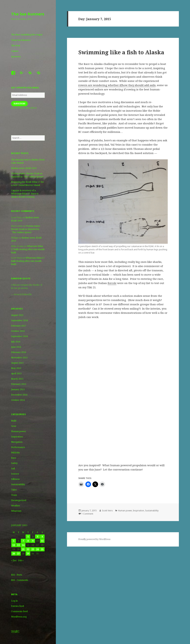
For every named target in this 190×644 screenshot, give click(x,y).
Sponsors (16, 57)
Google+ (15, 631)
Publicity (15, 453)
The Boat (16, 46)
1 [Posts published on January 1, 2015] (28, 537)
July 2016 (16, 342)
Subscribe (19, 104)
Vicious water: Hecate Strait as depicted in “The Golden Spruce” (28, 175)
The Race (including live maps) (27, 35)
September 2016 (20, 336)
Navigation (17, 442)
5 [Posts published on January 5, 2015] (14, 541)
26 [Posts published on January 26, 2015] (14, 554)
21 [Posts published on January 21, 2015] (23, 549)
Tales (14, 490)
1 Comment (87, 514)
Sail (13, 468)
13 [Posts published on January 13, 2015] (18, 545)
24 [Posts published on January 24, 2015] (37, 549)
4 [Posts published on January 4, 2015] (42, 537)
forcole (112, 283)
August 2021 (17, 315)
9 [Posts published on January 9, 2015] (33, 541)
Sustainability (18, 484)
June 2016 (16, 347)
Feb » (21, 560)
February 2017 (19, 326)
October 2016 (18, 331)
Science (15, 474)
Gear (14, 426)
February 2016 (19, 352)
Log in (14, 601)
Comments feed (19, 611)
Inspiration (17, 437)
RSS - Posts (17, 575)
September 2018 (20, 320)
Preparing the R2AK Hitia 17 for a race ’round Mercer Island (27, 184)
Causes (15, 51)
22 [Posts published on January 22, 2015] (28, 549)
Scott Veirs (107, 511)
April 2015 (16, 373)
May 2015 (16, 368)
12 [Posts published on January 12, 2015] (14, 545)
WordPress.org (19, 617)
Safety (14, 463)
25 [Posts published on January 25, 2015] (42, 549)
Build (14, 421)
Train (14, 495)
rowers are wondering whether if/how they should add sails (117, 85)
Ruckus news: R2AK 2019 (24, 168)
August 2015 (17, 363)
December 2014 (19, 395)
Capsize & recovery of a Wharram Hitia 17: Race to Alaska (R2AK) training (25, 194)
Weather (16, 506)
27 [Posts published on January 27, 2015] (18, 554)
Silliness (15, 479)
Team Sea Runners (21, 40)
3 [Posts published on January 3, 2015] (37, 537)
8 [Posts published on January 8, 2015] (28, 541)
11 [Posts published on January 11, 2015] (42, 541)
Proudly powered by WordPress (94, 539)
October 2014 (18, 400)
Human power (19, 431)
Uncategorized (19, 500)
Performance (18, 447)
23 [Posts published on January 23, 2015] (33, 549)
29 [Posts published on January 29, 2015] (28, 554)
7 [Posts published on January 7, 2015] (23, 541)
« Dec (14, 560)
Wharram (16, 511)
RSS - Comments (20, 580)
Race (14, 458)
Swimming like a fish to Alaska (121, 52)
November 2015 (19, 358)
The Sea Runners (28, 14)
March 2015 (17, 379)
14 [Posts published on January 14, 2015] (23, 545)
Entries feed (17, 606)
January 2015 (18, 389)
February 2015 (19, 384)
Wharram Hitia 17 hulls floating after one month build (28, 249)
